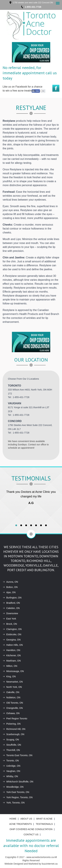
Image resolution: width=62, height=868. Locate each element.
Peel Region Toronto (15, 719)
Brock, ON (10, 624)
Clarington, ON (12, 629)
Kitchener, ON (12, 655)
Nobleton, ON (11, 697)
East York (9, 619)
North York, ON (12, 687)
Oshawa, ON (11, 713)
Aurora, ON (10, 582)
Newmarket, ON (13, 682)
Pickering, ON (12, 724)
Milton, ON (10, 666)
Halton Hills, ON (13, 645)
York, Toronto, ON (14, 803)
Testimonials (44, 824)
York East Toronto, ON (16, 792)
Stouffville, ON (12, 745)
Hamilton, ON (11, 650)
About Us (26, 819)
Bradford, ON (11, 603)
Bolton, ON (10, 587)
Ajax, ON (9, 592)
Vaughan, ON (11, 771)
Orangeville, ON (13, 708)
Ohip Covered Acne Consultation (31, 829)
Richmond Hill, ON (14, 729)
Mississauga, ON (13, 671)
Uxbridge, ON (11, 766)
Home (13, 819)
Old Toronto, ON (13, 703)
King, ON (9, 676)
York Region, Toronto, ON (18, 797)
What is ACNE (44, 819)
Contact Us (31, 834)
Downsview (10, 613)
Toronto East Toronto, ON (18, 755)
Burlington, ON (12, 598)
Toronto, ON (11, 761)
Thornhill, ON (11, 750)
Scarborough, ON (13, 734)
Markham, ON (12, 661)
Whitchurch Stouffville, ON (18, 782)
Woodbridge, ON (13, 787)
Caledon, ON (11, 608)
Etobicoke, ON (12, 634)
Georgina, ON (12, 640)
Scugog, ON (11, 740)
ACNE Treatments (21, 824)
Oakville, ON (11, 692)
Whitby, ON (10, 776)
